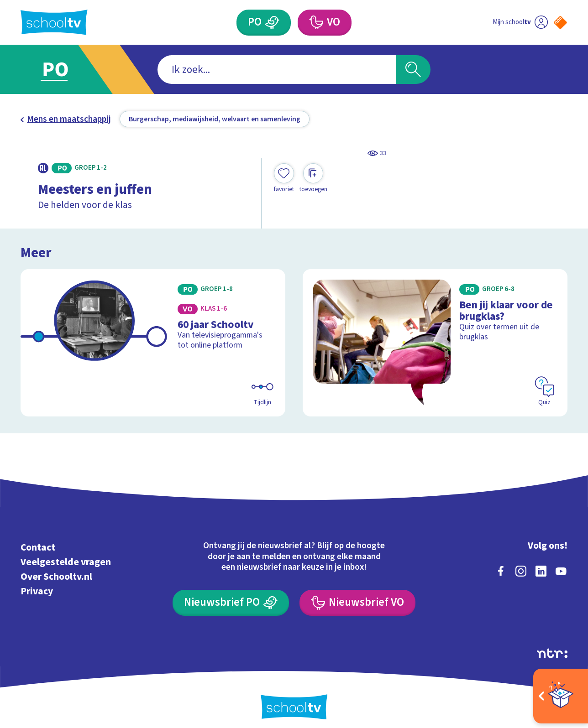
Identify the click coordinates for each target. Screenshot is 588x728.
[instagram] (521, 571)
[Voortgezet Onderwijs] (325, 23)
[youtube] (561, 571)
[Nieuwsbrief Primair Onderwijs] (231, 603)
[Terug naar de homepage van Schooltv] (54, 22)
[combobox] (277, 70)
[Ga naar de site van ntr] (552, 653)
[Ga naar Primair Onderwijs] (65, 69)
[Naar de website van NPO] (560, 23)
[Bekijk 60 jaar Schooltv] (153, 343)
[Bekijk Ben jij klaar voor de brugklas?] (435, 343)
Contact (38, 548)
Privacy (37, 591)
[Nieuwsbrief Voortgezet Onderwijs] (357, 603)
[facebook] (501, 571)
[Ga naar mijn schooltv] (520, 23)
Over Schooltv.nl (56, 577)
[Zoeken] (413, 70)
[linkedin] (541, 571)
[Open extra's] (561, 696)
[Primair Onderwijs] (264, 23)
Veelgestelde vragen (66, 562)
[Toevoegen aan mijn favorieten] (284, 178)
